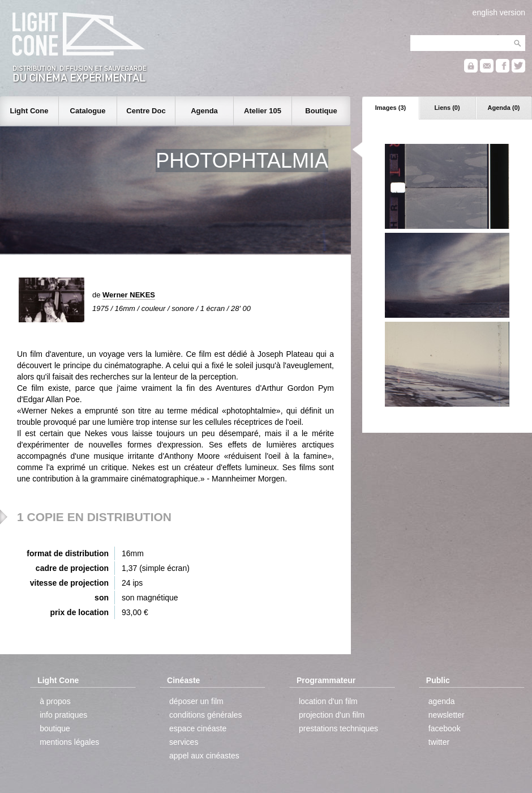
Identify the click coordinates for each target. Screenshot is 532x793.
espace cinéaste (198, 728)
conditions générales (205, 715)
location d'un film (328, 701)
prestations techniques (338, 728)
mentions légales (69, 742)
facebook (445, 728)
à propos (55, 701)
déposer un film (196, 701)
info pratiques (63, 715)
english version (499, 12)
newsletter (447, 715)
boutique (55, 728)
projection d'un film (332, 715)
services (184, 742)
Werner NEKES (129, 295)
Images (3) (391, 108)
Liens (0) (447, 108)
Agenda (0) (504, 108)
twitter (439, 742)
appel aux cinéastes (204, 756)
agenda (442, 701)
